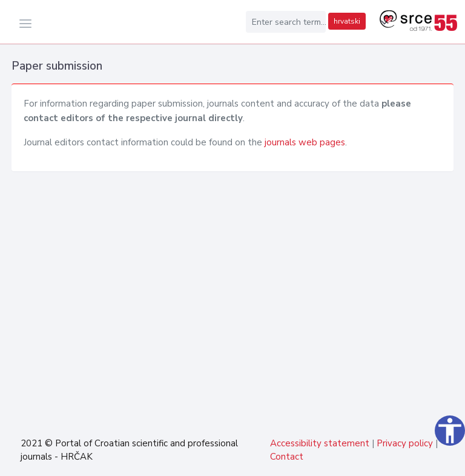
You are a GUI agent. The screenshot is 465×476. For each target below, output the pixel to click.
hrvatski (347, 21)
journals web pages (305, 142)
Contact (287, 457)
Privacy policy (405, 443)
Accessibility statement (320, 443)
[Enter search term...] (286, 22)
